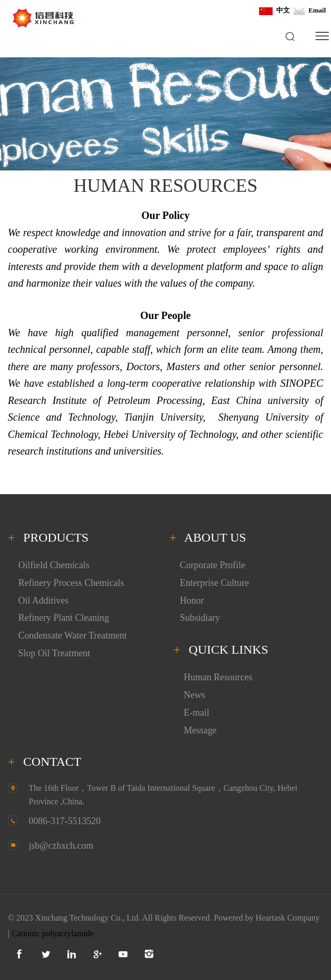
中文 (274, 10)
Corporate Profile (212, 565)
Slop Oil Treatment (54, 653)
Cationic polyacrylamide (53, 933)
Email (309, 10)
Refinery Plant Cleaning (64, 618)
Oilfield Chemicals (54, 565)
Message (200, 730)
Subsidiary (200, 618)
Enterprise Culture (214, 583)
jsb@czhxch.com (61, 846)
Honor (192, 601)
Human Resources (218, 677)
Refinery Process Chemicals (71, 583)
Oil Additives (44, 601)
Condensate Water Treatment (72, 635)
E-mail (197, 713)
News (195, 695)
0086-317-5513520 (65, 821)
